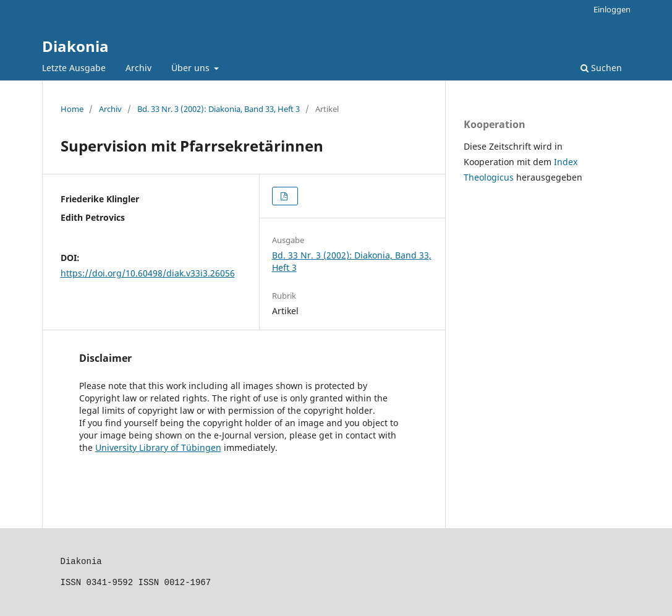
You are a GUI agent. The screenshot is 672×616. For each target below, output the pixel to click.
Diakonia (75, 46)
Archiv (138, 68)
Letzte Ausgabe (74, 68)
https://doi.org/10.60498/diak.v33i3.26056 (148, 273)
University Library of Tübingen (158, 447)
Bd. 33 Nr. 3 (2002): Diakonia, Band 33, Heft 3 (219, 109)
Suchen (601, 68)
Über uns (192, 68)
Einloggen (612, 9)
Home (72, 109)
